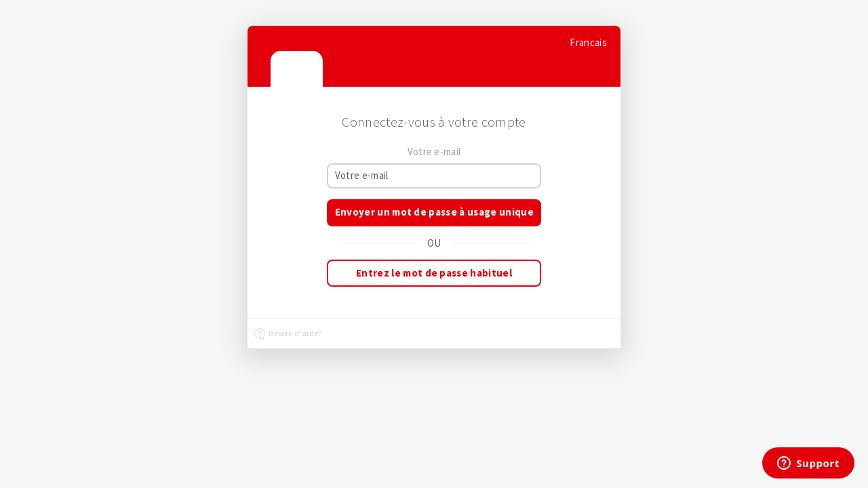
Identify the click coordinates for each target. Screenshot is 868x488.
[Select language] (588, 42)
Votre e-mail (434, 151)
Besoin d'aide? (288, 334)
